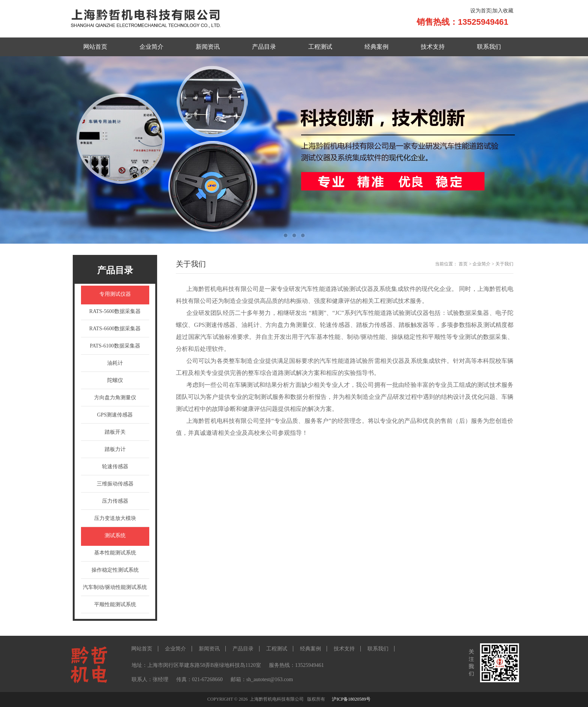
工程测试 (320, 47)
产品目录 (264, 47)
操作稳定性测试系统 (115, 570)
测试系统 (115, 535)
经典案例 (376, 47)
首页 (463, 264)
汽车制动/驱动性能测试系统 (115, 587)
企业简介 (151, 47)
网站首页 (95, 47)
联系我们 (489, 47)
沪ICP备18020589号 (351, 699)
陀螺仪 (115, 380)
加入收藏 (503, 11)
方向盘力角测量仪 (115, 398)
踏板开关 (115, 432)
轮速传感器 (115, 467)
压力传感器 (115, 501)
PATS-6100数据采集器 (115, 346)
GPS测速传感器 (115, 415)
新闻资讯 (208, 47)
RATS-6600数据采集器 (115, 329)
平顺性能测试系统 (115, 604)
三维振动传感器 (115, 484)
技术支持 (433, 47)
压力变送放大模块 (115, 518)
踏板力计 (115, 449)
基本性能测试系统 (115, 553)
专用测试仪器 (115, 294)
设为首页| (481, 11)
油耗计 (115, 363)
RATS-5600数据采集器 (115, 311)
